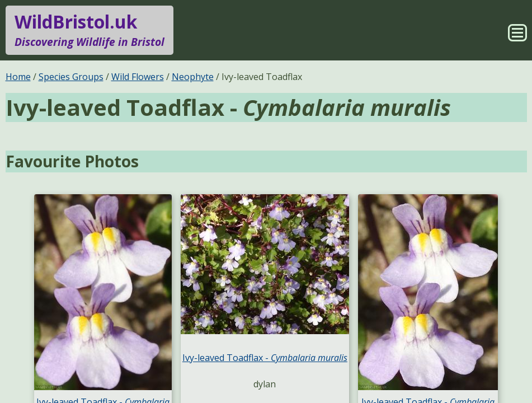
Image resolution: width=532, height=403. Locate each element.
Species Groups (71, 77)
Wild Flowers (138, 77)
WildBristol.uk (90, 30)
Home (18, 77)
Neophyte (193, 77)
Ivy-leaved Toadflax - (265, 358)
